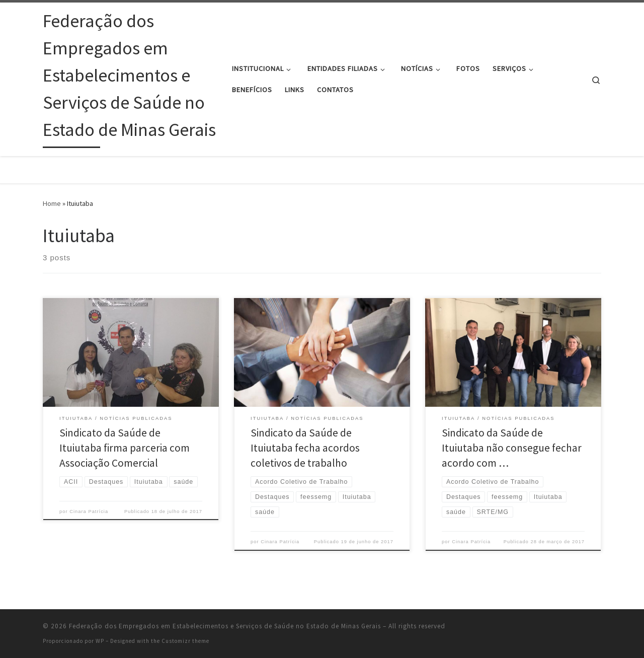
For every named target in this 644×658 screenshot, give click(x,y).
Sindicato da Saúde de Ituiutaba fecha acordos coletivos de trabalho (305, 448)
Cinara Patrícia (89, 511)
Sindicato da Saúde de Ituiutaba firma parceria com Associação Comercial (125, 448)
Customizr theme (185, 641)
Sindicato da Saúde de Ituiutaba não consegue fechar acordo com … (512, 448)
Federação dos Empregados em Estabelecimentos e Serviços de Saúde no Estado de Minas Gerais (225, 626)
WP (100, 641)
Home (52, 203)
